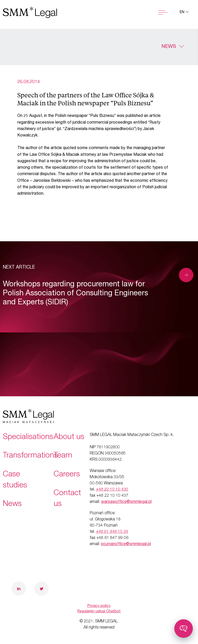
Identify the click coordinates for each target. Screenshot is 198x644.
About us (69, 437)
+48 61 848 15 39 (112, 532)
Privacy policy (99, 606)
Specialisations (28, 437)
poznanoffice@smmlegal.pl (126, 544)
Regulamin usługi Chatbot (99, 612)
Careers (67, 475)
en (183, 12)
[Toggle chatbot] (184, 629)
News (169, 47)
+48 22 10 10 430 (112, 490)
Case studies (15, 480)
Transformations (30, 456)
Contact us (67, 499)
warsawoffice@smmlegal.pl (126, 502)
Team (63, 456)
